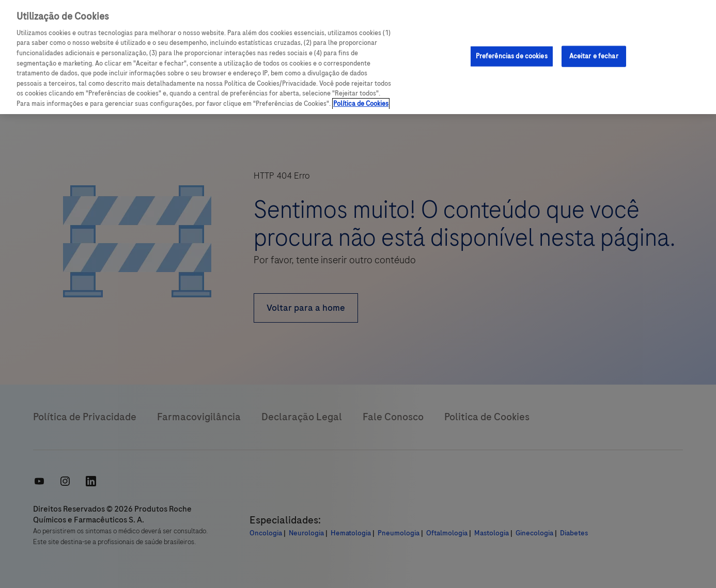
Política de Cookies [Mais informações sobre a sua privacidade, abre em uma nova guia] (361, 104)
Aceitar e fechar (594, 56)
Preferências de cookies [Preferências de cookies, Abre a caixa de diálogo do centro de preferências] (512, 56)
